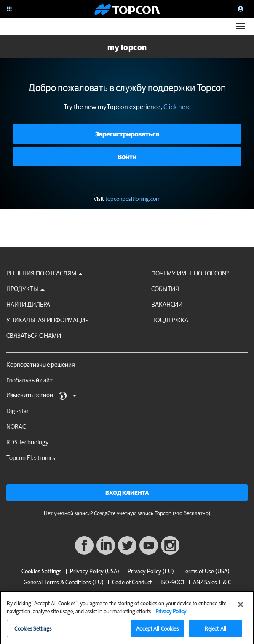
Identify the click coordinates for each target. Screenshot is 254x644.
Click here (177, 107)
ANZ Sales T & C (212, 582)
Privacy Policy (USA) (95, 571)
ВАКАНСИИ (167, 304)
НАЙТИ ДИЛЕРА (28, 304)
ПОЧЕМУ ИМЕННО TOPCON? (190, 273)
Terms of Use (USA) (206, 571)
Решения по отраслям (44, 273)
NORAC (16, 426)
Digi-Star (17, 411)
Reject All (215, 632)
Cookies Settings (41, 571)
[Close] (241, 608)
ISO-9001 (172, 582)
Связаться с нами (34, 335)
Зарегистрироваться (127, 134)
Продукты (25, 289)
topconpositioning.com (133, 199)
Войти (127, 157)
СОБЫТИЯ (165, 289)
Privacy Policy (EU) (151, 571)
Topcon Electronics (31, 458)
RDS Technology (27, 442)
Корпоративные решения (41, 365)
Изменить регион (41, 395)
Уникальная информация (48, 320)
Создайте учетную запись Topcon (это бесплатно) (152, 513)
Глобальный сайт (29, 380)
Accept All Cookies (157, 632)
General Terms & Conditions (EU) (64, 582)
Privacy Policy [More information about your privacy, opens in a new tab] (171, 615)
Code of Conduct (132, 582)
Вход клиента (127, 493)
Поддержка (170, 320)
